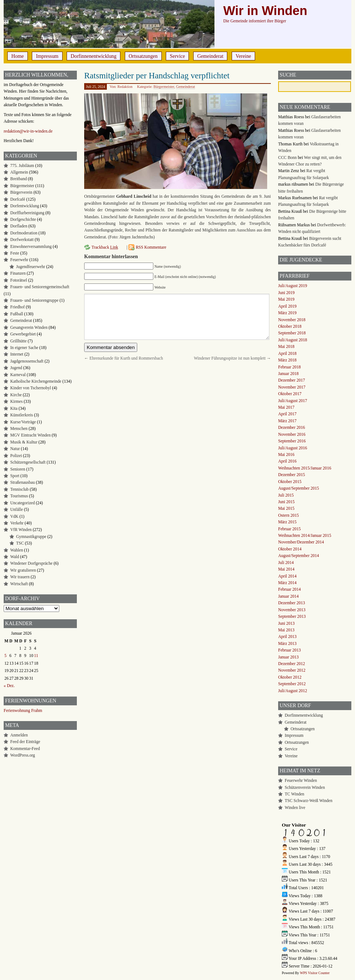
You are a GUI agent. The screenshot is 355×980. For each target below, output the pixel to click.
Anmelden (19, 735)
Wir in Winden (265, 11)
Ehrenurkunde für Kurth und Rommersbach (126, 358)
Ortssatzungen (143, 56)
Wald (15, 557)
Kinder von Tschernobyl (31, 388)
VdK (14, 516)
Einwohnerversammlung (31, 246)
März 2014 (287, 583)
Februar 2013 (289, 650)
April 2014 (287, 576)
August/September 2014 (299, 556)
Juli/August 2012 (293, 691)
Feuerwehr (19, 260)
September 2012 (292, 684)
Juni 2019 (286, 293)
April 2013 (287, 636)
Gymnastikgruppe (31, 537)
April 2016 (287, 461)
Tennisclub (19, 489)
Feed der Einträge (25, 742)
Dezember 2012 (292, 664)
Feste (15, 253)
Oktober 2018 (290, 326)
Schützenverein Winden (305, 787)
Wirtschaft (19, 584)
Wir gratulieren (23, 570)
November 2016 (292, 434)
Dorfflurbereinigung (27, 213)
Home (18, 56)
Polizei (16, 456)
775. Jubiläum (22, 166)
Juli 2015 (286, 495)
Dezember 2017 (292, 380)
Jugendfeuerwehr (31, 267)
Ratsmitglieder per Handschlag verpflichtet (157, 75)
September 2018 (292, 333)
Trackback (105, 247)
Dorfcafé (18, 199)
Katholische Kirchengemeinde (36, 381)
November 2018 (292, 320)
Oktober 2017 (290, 394)
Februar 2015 (289, 529)
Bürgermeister (164, 87)
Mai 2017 (286, 407)
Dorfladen (19, 226)
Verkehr (17, 523)
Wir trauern (20, 577)
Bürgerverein (21, 192)
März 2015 (287, 522)
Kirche (16, 395)
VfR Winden (21, 530)
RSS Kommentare (151, 247)
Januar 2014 (288, 596)
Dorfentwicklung (25, 206)
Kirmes (16, 401)
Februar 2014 (289, 589)
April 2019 (287, 306)
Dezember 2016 (292, 427)
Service (177, 56)
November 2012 (292, 670)
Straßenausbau (23, 482)
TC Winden (294, 794)
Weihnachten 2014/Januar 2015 (305, 535)
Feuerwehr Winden (301, 780)
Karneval (18, 375)
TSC (20, 543)
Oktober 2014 (290, 549)
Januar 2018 (288, 374)
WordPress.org (23, 755)
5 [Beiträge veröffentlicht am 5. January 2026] (5, 656)
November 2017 (292, 387)
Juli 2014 (286, 563)
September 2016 (292, 441)
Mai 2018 (286, 346)
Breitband (18, 179)
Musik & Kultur (24, 442)
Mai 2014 (286, 569)
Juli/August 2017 (293, 401)
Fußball (17, 314)
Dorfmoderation (24, 233)
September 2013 (292, 616)
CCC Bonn (287, 157)
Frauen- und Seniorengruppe (34, 300)
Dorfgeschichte (23, 219)
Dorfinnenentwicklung (94, 56)
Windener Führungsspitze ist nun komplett (230, 358)
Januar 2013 (288, 657)
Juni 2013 (286, 623)
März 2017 (287, 421)
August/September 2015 (299, 488)
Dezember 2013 (292, 603)
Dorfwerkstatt (22, 240)
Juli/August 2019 (293, 286)
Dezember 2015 (292, 475)
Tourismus (19, 496)
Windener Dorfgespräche (31, 563)
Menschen (19, 428)
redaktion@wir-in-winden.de (28, 131)
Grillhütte (18, 341)
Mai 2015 (286, 508)
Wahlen (17, 550)
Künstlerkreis (22, 415)
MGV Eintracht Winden (30, 435)
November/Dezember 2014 (301, 542)
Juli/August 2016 (293, 448)
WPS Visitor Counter (315, 973)
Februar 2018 (289, 367)
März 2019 (287, 313)
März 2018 (287, 360)
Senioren (18, 469)
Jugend (16, 368)
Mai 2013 (286, 630)
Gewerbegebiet (23, 334)
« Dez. (9, 686)
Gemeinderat (210, 56)
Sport (15, 476)
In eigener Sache (24, 348)
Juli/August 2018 (293, 340)
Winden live (295, 808)
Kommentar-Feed (25, 749)
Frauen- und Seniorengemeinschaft (40, 287)
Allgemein (19, 172)
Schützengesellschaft (28, 462)
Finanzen (18, 273)
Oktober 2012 (290, 677)
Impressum (47, 56)
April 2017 (287, 414)
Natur (15, 449)
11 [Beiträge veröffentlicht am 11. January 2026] (36, 656)
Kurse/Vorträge (23, 422)
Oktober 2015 (290, 482)
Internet (17, 354)
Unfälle (17, 509)
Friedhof (18, 307)
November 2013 (292, 610)
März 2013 (287, 643)
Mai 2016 (286, 454)
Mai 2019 (286, 299)
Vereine (243, 56)
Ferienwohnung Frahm (23, 710)
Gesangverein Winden (29, 327)
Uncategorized (23, 503)
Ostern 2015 (289, 515)
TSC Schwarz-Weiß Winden (309, 801)
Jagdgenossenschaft (27, 361)
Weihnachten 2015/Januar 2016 (305, 468)
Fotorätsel (19, 280)
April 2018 (287, 353)
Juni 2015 (286, 502)
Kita (14, 408)
